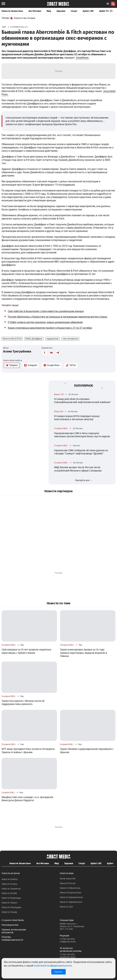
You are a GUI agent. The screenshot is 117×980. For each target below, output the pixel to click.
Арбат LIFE (88, 11)
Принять (58, 972)
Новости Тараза (9, 903)
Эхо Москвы (35, 11)
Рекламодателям (10, 925)
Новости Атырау (9, 912)
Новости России (68, 883)
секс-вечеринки (70, 339)
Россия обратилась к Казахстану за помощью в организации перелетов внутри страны (58, 317)
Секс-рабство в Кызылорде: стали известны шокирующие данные (46, 311)
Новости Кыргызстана (70, 893)
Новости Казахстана (12, 11)
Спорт (74, 11)
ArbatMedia (82, 58)
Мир (49, 11)
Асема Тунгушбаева (17, 351)
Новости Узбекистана (70, 888)
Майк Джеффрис (34, 339)
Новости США (66, 907)
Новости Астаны (9, 884)
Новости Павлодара (11, 907)
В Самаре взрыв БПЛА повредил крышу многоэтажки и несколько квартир (77, 418)
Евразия (61, 11)
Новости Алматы (10, 879)
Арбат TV (106, 11)
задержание (52, 339)
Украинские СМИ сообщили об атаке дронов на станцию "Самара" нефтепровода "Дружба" (81, 452)
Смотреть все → (84, 480)
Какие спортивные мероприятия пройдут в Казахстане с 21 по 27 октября (50, 328)
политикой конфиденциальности (53, 966)
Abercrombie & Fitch (12, 339)
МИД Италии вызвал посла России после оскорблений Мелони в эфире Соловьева (78, 469)
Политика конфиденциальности (12, 938)
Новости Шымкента (11, 889)
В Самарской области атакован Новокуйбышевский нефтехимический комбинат (82, 401)
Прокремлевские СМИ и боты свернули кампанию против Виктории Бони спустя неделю (82, 435)
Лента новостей (68, 879)
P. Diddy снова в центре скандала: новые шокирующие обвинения (45, 322)
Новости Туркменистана (71, 897)
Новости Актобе (9, 893)
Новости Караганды (11, 898)
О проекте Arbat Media (13, 920)
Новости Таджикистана (71, 902)
